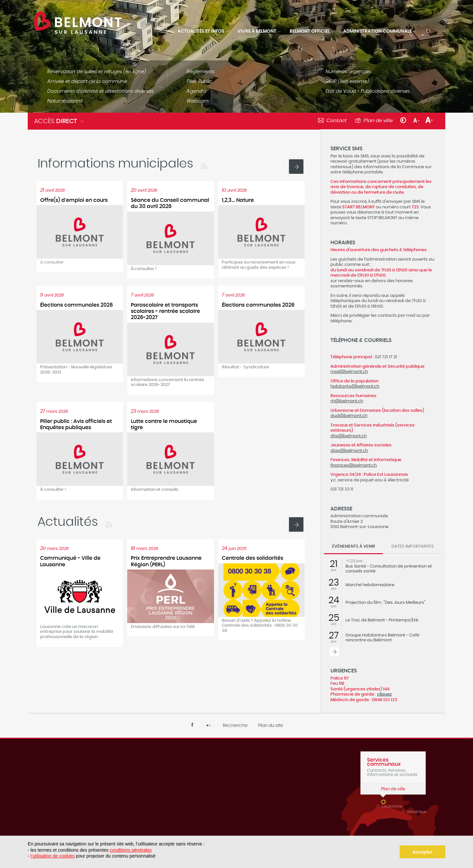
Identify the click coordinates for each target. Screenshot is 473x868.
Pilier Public (199, 81)
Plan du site (271, 726)
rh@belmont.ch (347, 401)
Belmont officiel (310, 31)
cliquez (384, 694)
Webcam (198, 101)
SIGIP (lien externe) (347, 81)
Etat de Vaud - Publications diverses (368, 91)
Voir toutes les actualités (296, 167)
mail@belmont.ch (349, 372)
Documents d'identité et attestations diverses (100, 91)
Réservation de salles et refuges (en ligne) (97, 72)
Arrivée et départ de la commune (87, 81)
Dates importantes (413, 547)
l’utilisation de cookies (53, 856)
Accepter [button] (422, 852)
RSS (204, 167)
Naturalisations (65, 101)
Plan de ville (378, 121)
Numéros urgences (348, 72)
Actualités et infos (201, 31)
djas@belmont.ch (349, 451)
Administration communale (377, 31)
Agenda (196, 91)
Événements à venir (354, 547)
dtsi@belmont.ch (349, 436)
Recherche (235, 726)
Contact (337, 121)
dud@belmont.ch (349, 416)
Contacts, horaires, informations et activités (393, 767)
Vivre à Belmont (257, 31)
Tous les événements (334, 652)
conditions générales (130, 850)
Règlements (201, 72)
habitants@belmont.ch (355, 386)
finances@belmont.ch (354, 465)
